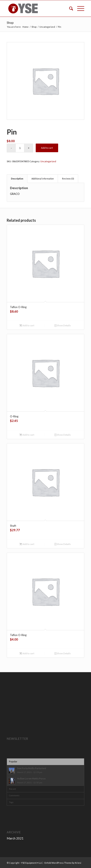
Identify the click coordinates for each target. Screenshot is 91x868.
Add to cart (47, 148)
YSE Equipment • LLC (32, 863)
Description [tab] (17, 179)
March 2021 (15, 838)
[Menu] (79, 8)
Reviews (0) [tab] (68, 179)
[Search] (69, 8)
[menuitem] (69, 8)
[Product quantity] (20, 148)
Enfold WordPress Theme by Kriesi (63, 863)
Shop (10, 22)
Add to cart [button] (27, 325)
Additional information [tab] (43, 179)
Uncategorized (48, 161)
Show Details (63, 325)
